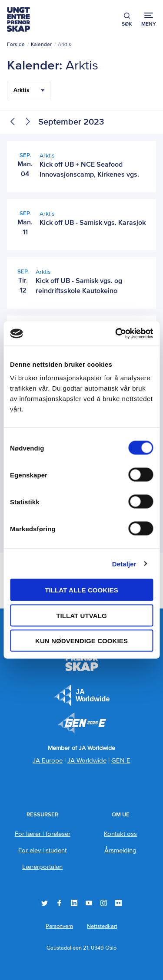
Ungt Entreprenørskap (18, 19)
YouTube (89, 903)
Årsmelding (120, 850)
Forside (16, 45)
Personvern (59, 926)
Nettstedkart (102, 926)
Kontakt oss (120, 834)
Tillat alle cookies (81, 590)
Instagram (104, 903)
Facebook (59, 903)
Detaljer (124, 564)
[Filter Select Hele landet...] (29, 90)
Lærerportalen (42, 867)
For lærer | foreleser (43, 834)
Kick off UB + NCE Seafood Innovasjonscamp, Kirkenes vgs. (89, 170)
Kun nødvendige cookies (81, 641)
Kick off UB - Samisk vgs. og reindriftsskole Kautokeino (79, 286)
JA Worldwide (87, 761)
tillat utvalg (81, 615)
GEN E (121, 761)
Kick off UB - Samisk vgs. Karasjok (93, 223)
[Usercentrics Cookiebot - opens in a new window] (116, 334)
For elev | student (42, 850)
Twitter (45, 903)
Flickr (118, 903)
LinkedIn (74, 903)
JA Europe (82, 695)
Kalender (41, 45)
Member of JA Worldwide (82, 723)
